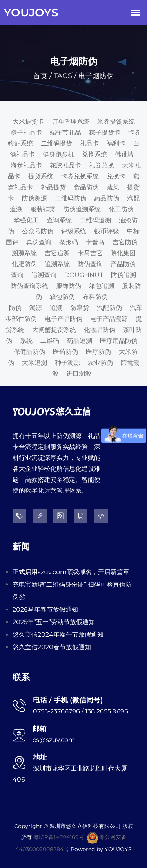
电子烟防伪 (96, 76)
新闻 (21, 547)
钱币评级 (107, 231)
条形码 (69, 242)
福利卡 (116, 143)
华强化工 (26, 220)
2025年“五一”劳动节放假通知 (54, 622)
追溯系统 (57, 264)
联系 (21, 677)
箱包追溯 (102, 286)
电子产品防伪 (64, 319)
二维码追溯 (95, 220)
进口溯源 (79, 374)
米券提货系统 (116, 122)
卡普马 (95, 242)
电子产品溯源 (109, 319)
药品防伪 (107, 198)
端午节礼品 (65, 132)
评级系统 (74, 231)
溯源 (36, 308)
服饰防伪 (69, 286)
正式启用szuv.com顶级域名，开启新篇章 (71, 572)
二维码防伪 (71, 198)
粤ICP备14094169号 (59, 837)
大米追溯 (34, 363)
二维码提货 (56, 143)
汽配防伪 (109, 308)
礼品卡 (89, 143)
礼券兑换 (102, 165)
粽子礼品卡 (26, 132)
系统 (26, 341)
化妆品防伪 (100, 330)
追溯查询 (44, 275)
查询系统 (59, 220)
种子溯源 (67, 363)
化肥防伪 (24, 264)
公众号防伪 (38, 231)
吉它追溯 (57, 253)
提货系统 (41, 176)
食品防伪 (86, 187)
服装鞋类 (43, 209)
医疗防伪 (98, 352)
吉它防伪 (125, 242)
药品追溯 (80, 341)
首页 (40, 76)
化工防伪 (121, 209)
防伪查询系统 (29, 286)
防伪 (15, 308)
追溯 (56, 308)
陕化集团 (123, 253)
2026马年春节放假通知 (45, 610)
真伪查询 (39, 242)
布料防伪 (95, 297)
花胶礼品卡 (65, 165)
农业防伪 (100, 363)
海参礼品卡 (26, 165)
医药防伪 (65, 352)
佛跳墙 (124, 154)
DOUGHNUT (84, 275)
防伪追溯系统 (82, 209)
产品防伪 (123, 264)
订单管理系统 (71, 122)
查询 (17, 275)
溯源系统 (24, 253)
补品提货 (53, 187)
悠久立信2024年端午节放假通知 (58, 635)
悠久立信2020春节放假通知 (52, 647)
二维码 (50, 341)
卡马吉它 (90, 253)
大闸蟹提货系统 (54, 330)
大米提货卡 (28, 122)
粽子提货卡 (105, 132)
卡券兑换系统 (80, 176)
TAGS (63, 76)
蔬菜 (113, 187)
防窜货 (80, 308)
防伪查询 (90, 264)
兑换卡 (116, 176)
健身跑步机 (58, 154)
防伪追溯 (123, 275)
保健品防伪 (29, 352)
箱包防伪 (62, 297)
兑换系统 (94, 154)
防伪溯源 (34, 198)
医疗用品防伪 (119, 341)
